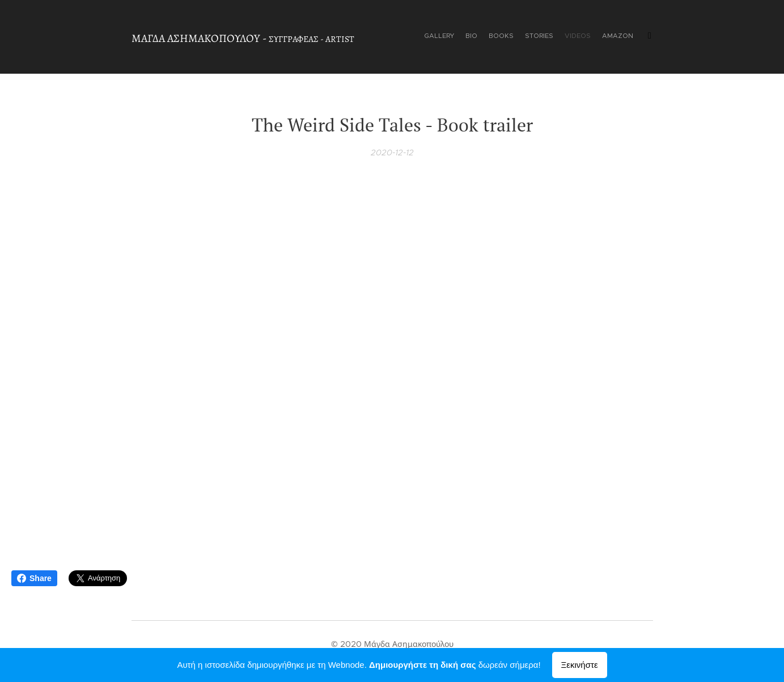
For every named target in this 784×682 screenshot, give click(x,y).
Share (34, 578)
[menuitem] (575, 37)
